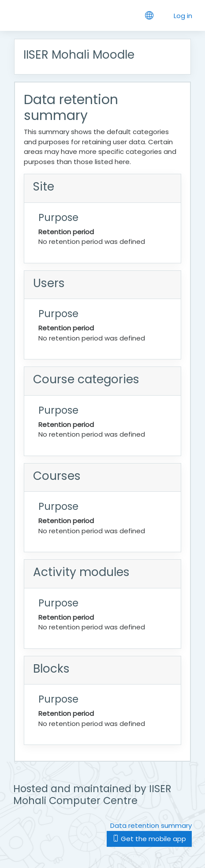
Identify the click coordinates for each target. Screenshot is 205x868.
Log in (183, 16)
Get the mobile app (149, 839)
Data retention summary (151, 825)
